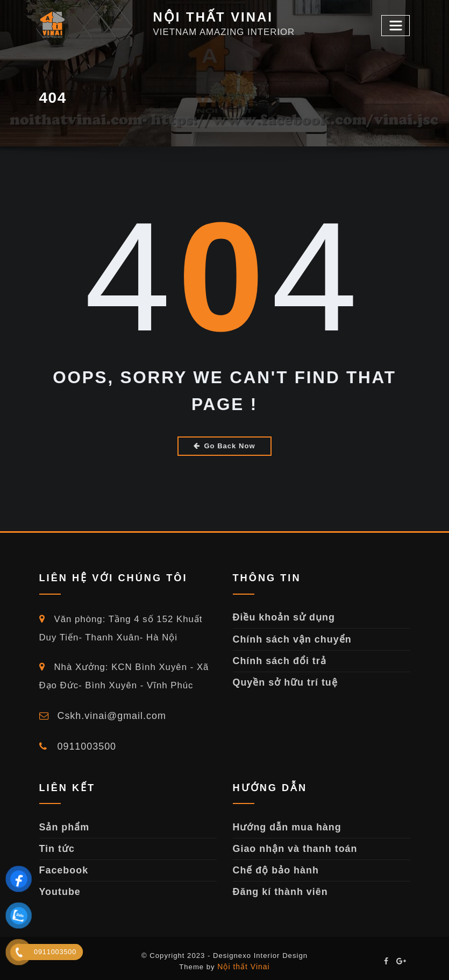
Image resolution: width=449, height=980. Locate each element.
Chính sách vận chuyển (289, 637)
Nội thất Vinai (244, 959)
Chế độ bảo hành (273, 865)
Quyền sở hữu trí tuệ (282, 678)
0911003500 (76, 744)
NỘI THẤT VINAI (210, 17)
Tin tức (56, 844)
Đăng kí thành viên (278, 886)
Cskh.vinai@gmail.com (100, 714)
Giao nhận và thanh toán (291, 844)
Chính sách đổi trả (277, 657)
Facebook (62, 865)
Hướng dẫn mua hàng (284, 823)
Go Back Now (224, 446)
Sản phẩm (63, 823)
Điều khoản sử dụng (281, 616)
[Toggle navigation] (397, 25)
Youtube (59, 886)
